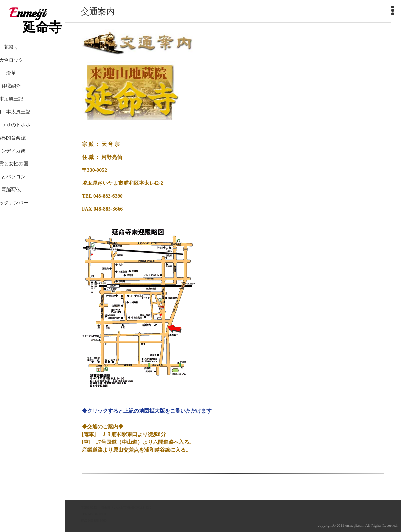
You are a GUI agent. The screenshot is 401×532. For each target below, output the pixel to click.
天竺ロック (33, 68)
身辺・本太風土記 (32, 120)
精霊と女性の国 (33, 172)
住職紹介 (32, 94)
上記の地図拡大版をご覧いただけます (167, 411)
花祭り (33, 55)
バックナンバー (33, 211)
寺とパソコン (32, 185)
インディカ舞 (32, 159)
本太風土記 (33, 107)
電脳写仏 (32, 198)
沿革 (32, 81)
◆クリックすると (103, 411)
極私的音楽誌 (32, 146)
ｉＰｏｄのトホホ (32, 133)
